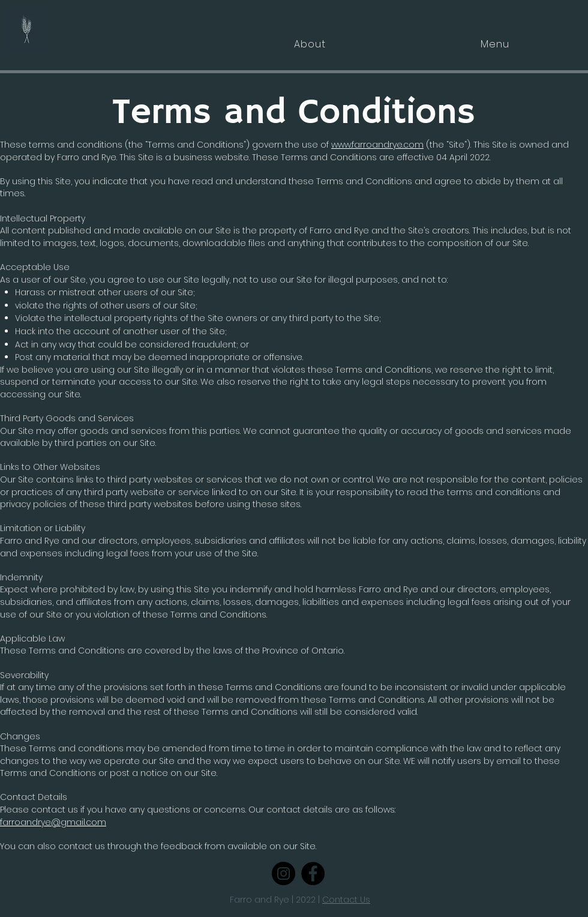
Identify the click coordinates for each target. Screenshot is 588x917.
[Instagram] (283, 873)
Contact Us (346, 900)
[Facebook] (313, 873)
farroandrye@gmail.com (53, 822)
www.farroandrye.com (377, 145)
